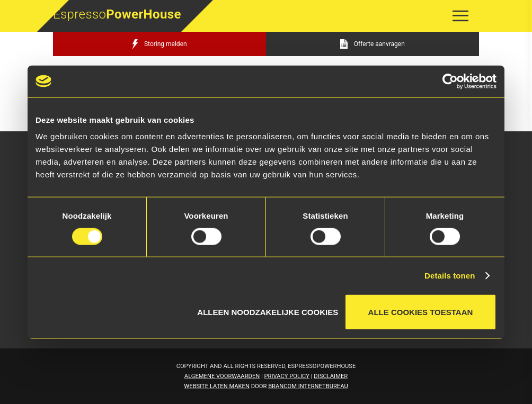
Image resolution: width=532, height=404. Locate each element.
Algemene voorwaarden (222, 376)
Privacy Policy (287, 376)
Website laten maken (217, 386)
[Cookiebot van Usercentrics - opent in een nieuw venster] (450, 81)
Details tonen (450, 275)
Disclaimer (331, 376)
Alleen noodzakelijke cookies (268, 310)
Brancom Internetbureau (308, 386)
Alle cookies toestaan (421, 312)
